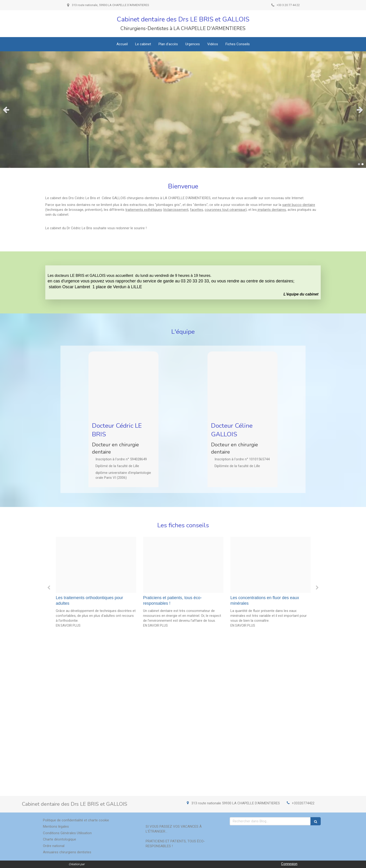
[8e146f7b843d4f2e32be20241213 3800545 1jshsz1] (183, 565)
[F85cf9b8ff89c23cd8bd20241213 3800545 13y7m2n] (96, 565)
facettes (197, 210)
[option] (96, 584)
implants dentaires (271, 210)
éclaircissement (176, 210)
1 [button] (359, 164)
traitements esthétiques (144, 210)
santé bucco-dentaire (299, 205)
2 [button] (362, 164)
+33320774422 (303, 803)
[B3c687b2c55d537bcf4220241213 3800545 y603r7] (271, 565)
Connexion (289, 864)
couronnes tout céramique (225, 210)
